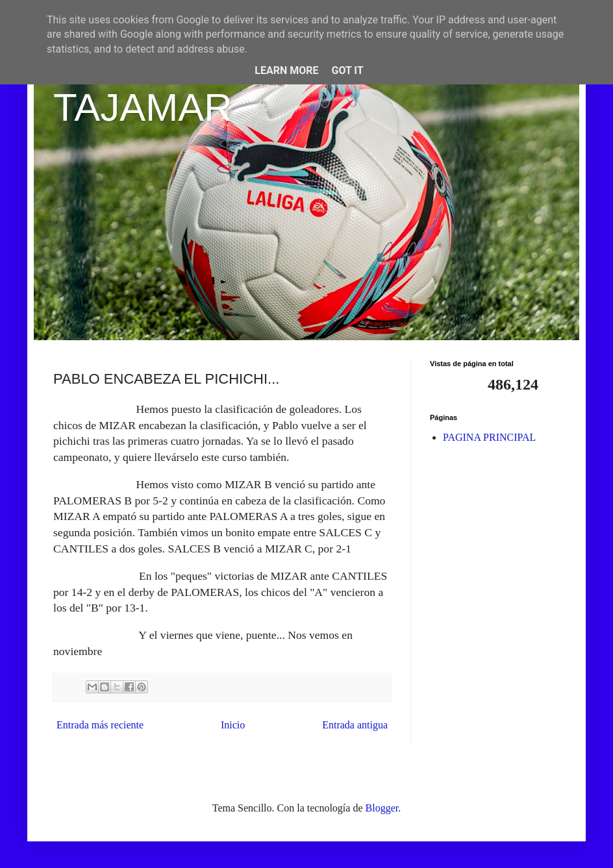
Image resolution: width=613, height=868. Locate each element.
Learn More (286, 70)
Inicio (233, 725)
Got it (347, 70)
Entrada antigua (355, 725)
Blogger (382, 808)
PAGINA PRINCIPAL (489, 437)
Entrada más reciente (100, 725)
